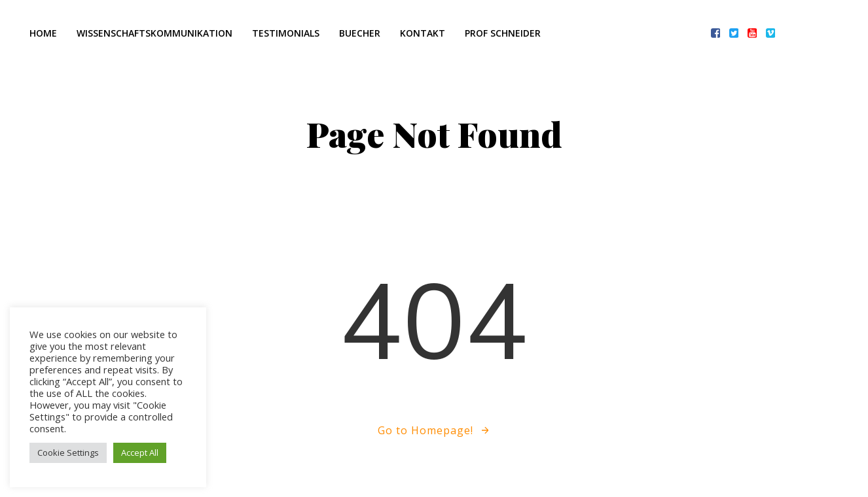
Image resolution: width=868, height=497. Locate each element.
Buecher (360, 33)
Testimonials (286, 33)
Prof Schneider (503, 33)
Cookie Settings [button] (68, 453)
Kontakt (423, 33)
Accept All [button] (140, 453)
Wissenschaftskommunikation (154, 33)
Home (43, 33)
